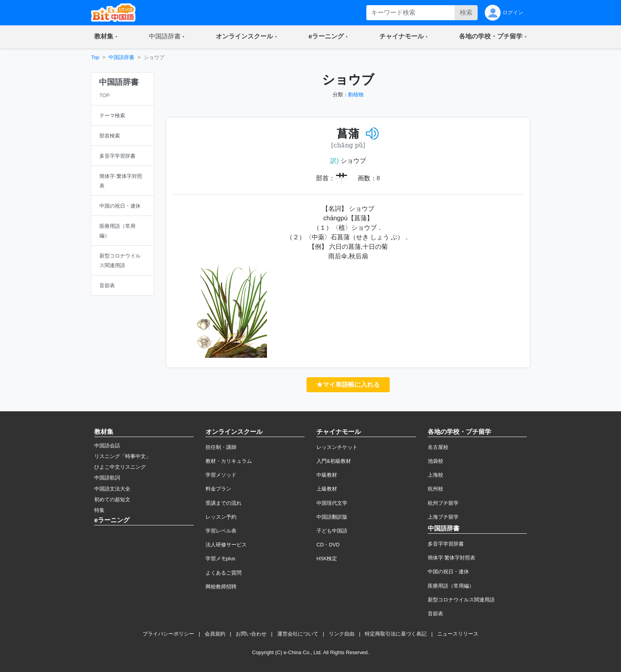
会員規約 (215, 634)
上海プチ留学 (443, 517)
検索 (466, 12)
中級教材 (327, 475)
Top (95, 57)
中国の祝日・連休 (448, 572)
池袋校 (435, 461)
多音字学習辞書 (446, 544)
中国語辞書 (121, 57)
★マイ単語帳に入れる (348, 385)
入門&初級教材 (334, 461)
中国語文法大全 (112, 489)
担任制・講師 (221, 447)
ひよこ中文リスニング (120, 467)
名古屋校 (438, 447)
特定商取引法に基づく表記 (396, 634)
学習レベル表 (221, 531)
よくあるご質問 (224, 573)
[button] (106, 37)
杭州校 (435, 489)
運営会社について (298, 634)
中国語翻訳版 (332, 517)
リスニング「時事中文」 (123, 456)
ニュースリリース (458, 634)
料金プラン (218, 489)
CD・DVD (328, 545)
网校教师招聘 (221, 587)
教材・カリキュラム (229, 461)
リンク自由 (342, 634)
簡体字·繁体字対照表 (452, 558)
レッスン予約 (221, 517)
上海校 (435, 475)
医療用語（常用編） (451, 586)
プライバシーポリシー (168, 634)
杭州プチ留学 (443, 503)
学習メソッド (221, 475)
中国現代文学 (332, 503)
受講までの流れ (224, 503)
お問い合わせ (251, 634)
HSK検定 (327, 558)
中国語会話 (107, 446)
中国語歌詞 (107, 478)
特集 (99, 510)
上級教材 (327, 489)
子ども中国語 (332, 531)
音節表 (435, 614)
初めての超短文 (112, 499)
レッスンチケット (337, 447)
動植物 (356, 94)
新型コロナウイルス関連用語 (461, 600)
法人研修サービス (226, 545)
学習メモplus (220, 558)
